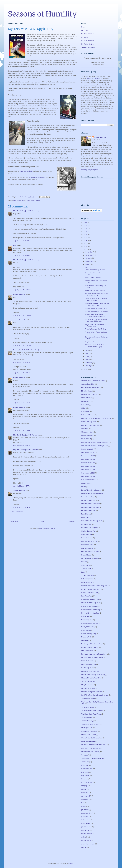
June (87, 350)
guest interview (86, 813)
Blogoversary (86, 401)
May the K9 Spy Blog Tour (90, 613)
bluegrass (85, 779)
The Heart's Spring (88, 707)
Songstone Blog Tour (88, 681)
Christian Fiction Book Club (91, 425)
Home (43, 522)
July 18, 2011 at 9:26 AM (22, 241)
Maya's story (86, 616)
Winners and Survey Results (95, 270)
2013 (86, 243)
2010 (86, 369)
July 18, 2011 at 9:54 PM (22, 507)
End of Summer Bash (89, 500)
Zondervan (85, 762)
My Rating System (88, 44)
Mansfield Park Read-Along (91, 610)
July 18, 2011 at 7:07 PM (22, 403)
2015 (86, 237)
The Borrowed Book (88, 698)
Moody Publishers (87, 627)
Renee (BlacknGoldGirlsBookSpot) (26, 350)
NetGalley (85, 640)
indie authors (86, 820)
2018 (86, 228)
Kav (15, 245)
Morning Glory (86, 630)
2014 (86, 240)
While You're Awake (88, 741)
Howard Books (86, 555)
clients (83, 789)
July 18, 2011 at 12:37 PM (22, 345)
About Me (85, 30)
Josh (83, 572)
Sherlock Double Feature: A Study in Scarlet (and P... (97, 295)
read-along (85, 830)
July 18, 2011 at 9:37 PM (22, 486)
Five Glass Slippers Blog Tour (91, 521)
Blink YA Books (86, 398)
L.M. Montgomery (87, 579)
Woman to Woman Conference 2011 (94, 745)
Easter (84, 487)
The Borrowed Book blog (37, 178)
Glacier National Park (89, 531)
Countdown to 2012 (88, 456)
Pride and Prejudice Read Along (92, 657)
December (89, 252)
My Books (85, 37)
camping (84, 786)
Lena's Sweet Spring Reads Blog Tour (94, 586)
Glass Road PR (87, 535)
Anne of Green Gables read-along (93, 381)
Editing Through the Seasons (91, 490)
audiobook (85, 765)
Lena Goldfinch (86, 582)
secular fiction (86, 840)
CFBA (83, 408)
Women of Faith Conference (91, 748)
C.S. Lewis (85, 405)
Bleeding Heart (86, 391)
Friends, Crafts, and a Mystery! (96, 329)
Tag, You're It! (90, 342)
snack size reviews (88, 844)
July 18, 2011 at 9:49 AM (22, 255)
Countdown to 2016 (88, 469)
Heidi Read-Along (87, 545)
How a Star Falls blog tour (90, 551)
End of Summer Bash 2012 (91, 507)
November (89, 255)
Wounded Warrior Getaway (91, 752)
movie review (86, 823)
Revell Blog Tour (87, 668)
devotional (85, 799)
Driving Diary (86, 483)
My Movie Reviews (88, 41)
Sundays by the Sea (88, 688)
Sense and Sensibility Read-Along (93, 675)
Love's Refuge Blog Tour (90, 606)
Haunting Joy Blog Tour (89, 541)
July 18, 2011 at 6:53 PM (22, 373)
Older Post (72, 522)
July (87, 267)
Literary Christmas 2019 (89, 593)
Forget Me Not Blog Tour (90, 528)
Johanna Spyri (86, 569)
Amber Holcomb (19, 294)
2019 (86, 225)
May (87, 354)
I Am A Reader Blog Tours (90, 558)
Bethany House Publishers (90, 388)
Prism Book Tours (87, 661)
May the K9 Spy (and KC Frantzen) (26, 211)
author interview (87, 769)
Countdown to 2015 (88, 466)
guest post (85, 817)
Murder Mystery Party (89, 634)
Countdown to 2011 (88, 452)
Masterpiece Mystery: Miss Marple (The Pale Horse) (97, 304)
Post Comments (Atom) (47, 529)
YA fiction (84, 755)
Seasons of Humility (42, 14)
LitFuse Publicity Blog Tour (90, 589)
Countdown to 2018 (88, 473)
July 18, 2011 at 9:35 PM (22, 445)
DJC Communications (89, 480)
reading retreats (87, 834)
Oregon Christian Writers (90, 647)
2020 (86, 222)
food (83, 803)
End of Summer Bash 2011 (91, 504)
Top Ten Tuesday (87, 721)
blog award (85, 772)
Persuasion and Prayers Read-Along (94, 654)
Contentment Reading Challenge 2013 (94, 446)
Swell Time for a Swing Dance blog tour (95, 695)
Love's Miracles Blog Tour (90, 599)
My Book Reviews (87, 34)
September (90, 261)
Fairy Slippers (86, 514)
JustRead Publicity (88, 575)
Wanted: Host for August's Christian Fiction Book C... (95, 315)
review (38, 200)
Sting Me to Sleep (87, 685)
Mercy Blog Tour (87, 620)
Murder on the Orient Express (95, 291)
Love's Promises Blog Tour (90, 603)
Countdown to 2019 (88, 476)
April (87, 357)
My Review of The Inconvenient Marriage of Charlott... (96, 320)
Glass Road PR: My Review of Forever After (95, 325)
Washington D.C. (87, 728)
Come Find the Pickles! (93, 278)
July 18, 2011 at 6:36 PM (22, 362)
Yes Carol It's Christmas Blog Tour (93, 758)
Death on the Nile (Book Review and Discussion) (96, 299)
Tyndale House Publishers (90, 724)
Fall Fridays (85, 517)
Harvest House (86, 538)
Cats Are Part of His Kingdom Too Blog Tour (96, 418)
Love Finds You (87, 596)
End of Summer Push (89, 510)
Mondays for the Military (89, 623)
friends (84, 806)
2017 (86, 231)
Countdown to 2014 (88, 463)
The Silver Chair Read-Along (91, 714)
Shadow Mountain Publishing (91, 678)
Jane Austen (86, 565)
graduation (85, 810)
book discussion (87, 782)
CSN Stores (85, 411)
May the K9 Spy (19, 200)
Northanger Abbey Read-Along (92, 644)
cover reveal (85, 796)
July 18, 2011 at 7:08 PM (22, 430)
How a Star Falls (87, 548)
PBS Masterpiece (87, 651)
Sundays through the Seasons (92, 692)
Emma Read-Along (88, 497)
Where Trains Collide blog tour (92, 738)
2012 (86, 246)
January (89, 366)
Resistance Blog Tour (89, 664)
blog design (85, 776)
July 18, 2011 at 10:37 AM (22, 290)
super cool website (26, 171)
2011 (86, 249)
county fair (85, 793)
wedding (84, 847)
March (88, 360)
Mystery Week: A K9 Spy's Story (96, 308)
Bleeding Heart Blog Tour (90, 394)
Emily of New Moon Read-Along (92, 493)
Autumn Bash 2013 (88, 384)
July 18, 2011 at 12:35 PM (22, 315)
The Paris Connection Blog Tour (92, 711)
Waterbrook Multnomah (89, 731)
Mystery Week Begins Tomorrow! (96, 311)
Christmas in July (87, 432)
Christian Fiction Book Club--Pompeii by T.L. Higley (95, 346)
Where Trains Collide (88, 735)
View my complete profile (90, 170)
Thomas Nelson (87, 717)
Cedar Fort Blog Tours (89, 422)
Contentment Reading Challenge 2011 (94, 442)
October (89, 258)
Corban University (87, 449)
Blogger (71, 863)
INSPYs (84, 562)
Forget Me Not (86, 524)
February (89, 363)
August (88, 264)
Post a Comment (17, 512)
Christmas (85, 429)
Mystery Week (30, 200)
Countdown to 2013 (88, 459)
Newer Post (14, 522)
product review (86, 827)
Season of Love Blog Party (90, 671)
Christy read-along (88, 435)
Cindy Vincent (86, 439)
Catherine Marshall (88, 415)
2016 (86, 234)
